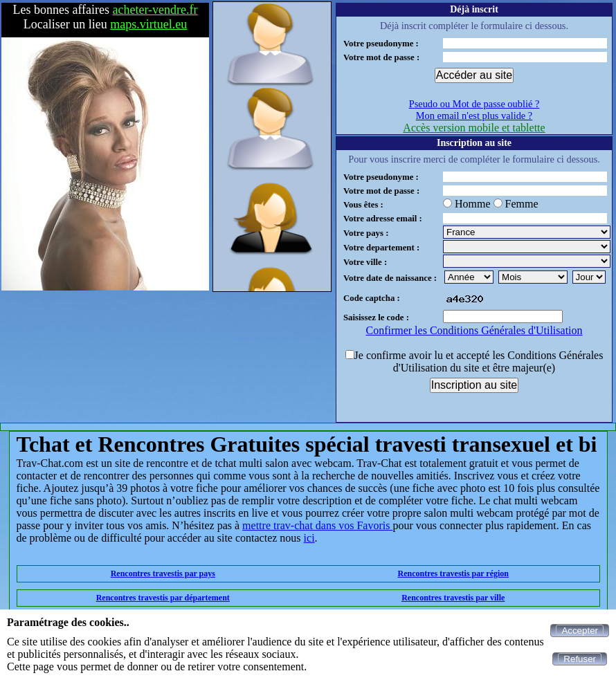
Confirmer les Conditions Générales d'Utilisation (474, 330)
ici (309, 538)
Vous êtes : (363, 205)
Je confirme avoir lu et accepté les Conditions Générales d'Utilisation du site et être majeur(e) (479, 361)
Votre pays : (366, 233)
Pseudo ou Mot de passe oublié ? (474, 104)
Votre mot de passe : (381, 57)
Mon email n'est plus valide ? (474, 116)
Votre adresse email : (383, 219)
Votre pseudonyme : (381, 44)
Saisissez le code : (376, 318)
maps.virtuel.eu (148, 24)
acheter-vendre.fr (155, 10)
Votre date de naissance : (390, 278)
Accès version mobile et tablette (474, 128)
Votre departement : (381, 248)
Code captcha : (372, 298)
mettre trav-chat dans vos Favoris (317, 525)
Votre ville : (365, 262)
